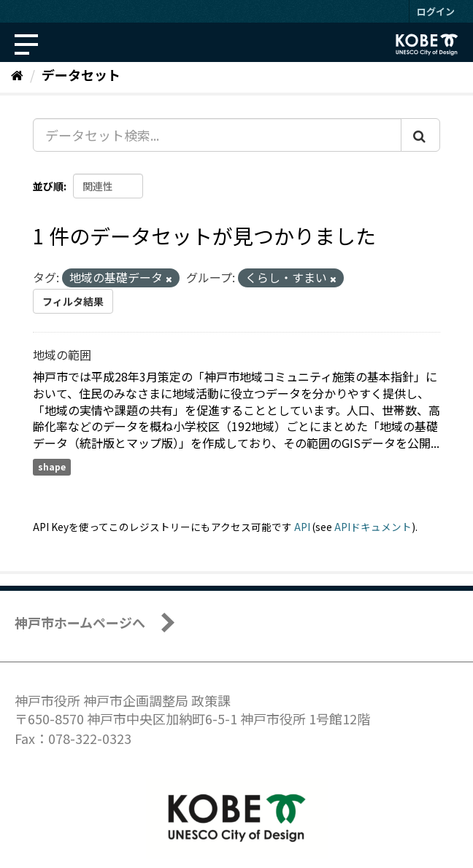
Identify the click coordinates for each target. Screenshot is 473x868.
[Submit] (420, 135)
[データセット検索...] (217, 135)
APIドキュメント (373, 527)
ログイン (436, 11)
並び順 (48, 186)
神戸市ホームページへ (80, 622)
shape (52, 466)
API (302, 527)
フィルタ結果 (73, 301)
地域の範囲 (62, 354)
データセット (81, 74)
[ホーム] (17, 74)
